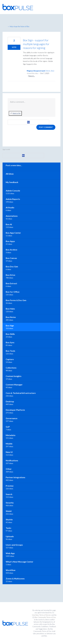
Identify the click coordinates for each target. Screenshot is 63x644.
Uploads (10, 536)
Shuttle (9, 519)
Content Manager (14, 385)
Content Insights (14, 376)
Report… (32, 76)
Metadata (11, 435)
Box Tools (10, 351)
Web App (10, 553)
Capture (10, 359)
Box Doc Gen (12, 266)
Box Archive (11, 250)
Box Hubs (10, 309)
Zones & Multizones (15, 579)
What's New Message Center (20, 562)
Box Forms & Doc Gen (16, 300)
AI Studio (10, 207)
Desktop (10, 401)
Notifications (12, 460)
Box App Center (13, 233)
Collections (11, 368)
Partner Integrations (15, 477)
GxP (8, 427)
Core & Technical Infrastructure (21, 393)
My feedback (12, 182)
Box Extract (11, 283)
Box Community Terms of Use (45, 617)
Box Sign (10, 326)
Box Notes (11, 317)
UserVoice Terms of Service (41, 615)
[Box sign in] (28, 122)
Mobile (9, 444)
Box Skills (10, 334)
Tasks (8, 528)
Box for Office (13, 292)
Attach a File (17, 113)
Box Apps (10, 241)
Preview (10, 486)
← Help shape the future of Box (18, 26)
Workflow (11, 570)
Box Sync (10, 342)
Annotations (12, 216)
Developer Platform (15, 410)
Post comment (46, 127)
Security (10, 503)
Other (9, 469)
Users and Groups (14, 545)
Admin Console (13, 191)
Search (9, 494)
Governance (12, 418)
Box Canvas (11, 258)
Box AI (9, 224)
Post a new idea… (14, 165)
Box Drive (10, 275)
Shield (9, 511)
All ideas (10, 174)
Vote (14, 47)
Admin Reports (13, 199)
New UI (9, 452)
